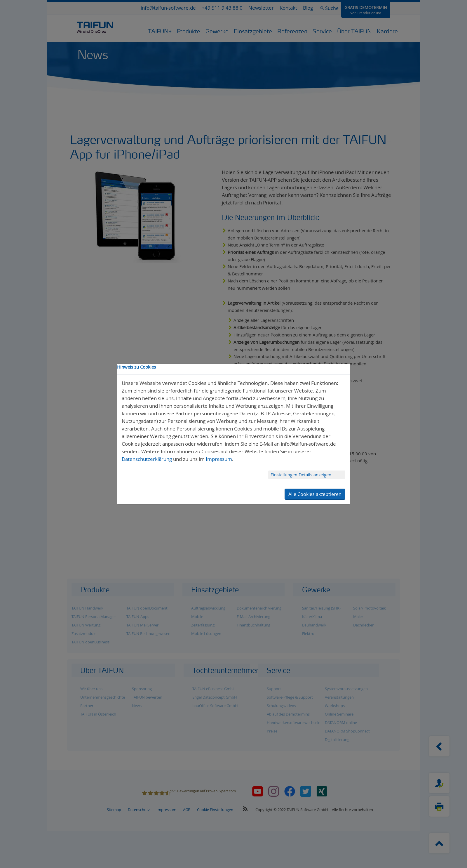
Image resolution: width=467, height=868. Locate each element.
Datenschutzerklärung (147, 459)
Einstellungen (285, 475)
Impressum (219, 459)
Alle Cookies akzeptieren (315, 494)
